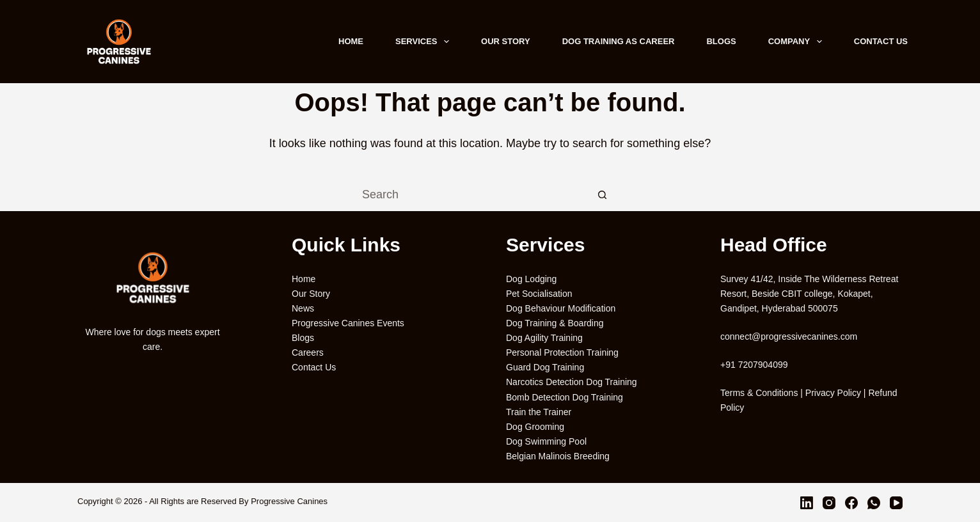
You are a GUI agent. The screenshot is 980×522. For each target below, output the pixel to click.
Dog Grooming (535, 427)
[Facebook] (851, 503)
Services (425, 42)
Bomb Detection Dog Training (565, 397)
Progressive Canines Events (348, 323)
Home (351, 41)
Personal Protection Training (562, 352)
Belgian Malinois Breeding (558, 456)
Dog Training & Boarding (555, 323)
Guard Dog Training (545, 367)
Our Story (506, 41)
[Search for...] (474, 195)
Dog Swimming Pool (546, 441)
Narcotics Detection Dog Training (572, 382)
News (303, 308)
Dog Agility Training (544, 338)
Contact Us (881, 41)
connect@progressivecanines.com (789, 336)
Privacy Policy (833, 393)
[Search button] (602, 195)
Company (798, 42)
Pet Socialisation (539, 294)
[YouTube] (896, 503)
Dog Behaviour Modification (561, 308)
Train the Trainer (539, 412)
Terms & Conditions (759, 393)
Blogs (721, 41)
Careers (308, 352)
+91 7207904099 (754, 365)
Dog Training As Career (619, 41)
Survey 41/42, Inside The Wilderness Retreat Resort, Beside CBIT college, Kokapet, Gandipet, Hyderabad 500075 (809, 294)
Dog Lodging (531, 279)
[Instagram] (829, 503)
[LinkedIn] (807, 503)
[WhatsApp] (874, 503)
